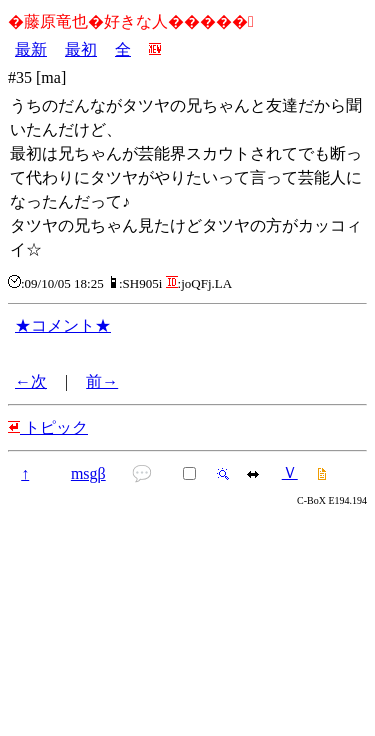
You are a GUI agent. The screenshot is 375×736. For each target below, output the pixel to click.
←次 (31, 381)
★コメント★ (63, 325)
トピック (48, 427)
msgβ (88, 473)
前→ (102, 381)
